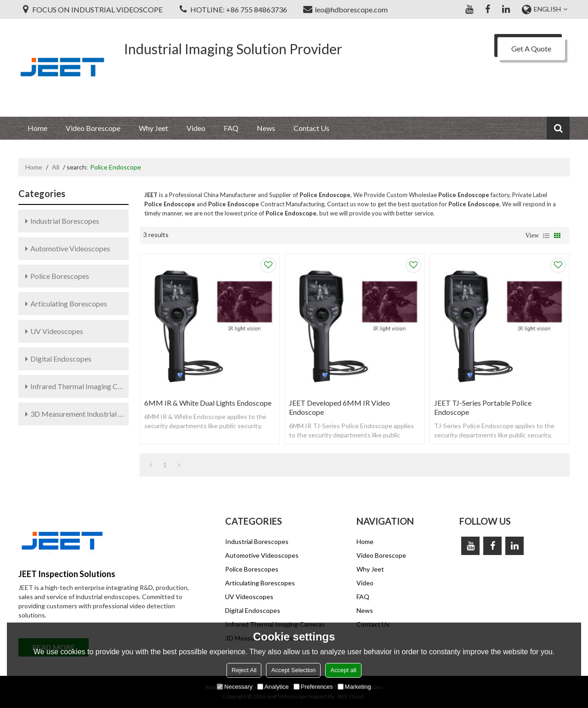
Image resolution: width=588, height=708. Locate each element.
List (546, 236)
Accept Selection (293, 670)
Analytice (273, 687)
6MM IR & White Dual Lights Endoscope (208, 403)
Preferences (313, 687)
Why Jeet (153, 128)
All (56, 167)
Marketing (354, 687)
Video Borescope (93, 128)
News (266, 128)
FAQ (231, 128)
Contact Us (311, 128)
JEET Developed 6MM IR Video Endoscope (339, 407)
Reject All (244, 670)
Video (196, 128)
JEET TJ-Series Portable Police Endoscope (483, 407)
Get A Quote (531, 48)
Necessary (235, 687)
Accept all (343, 670)
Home (37, 128)
